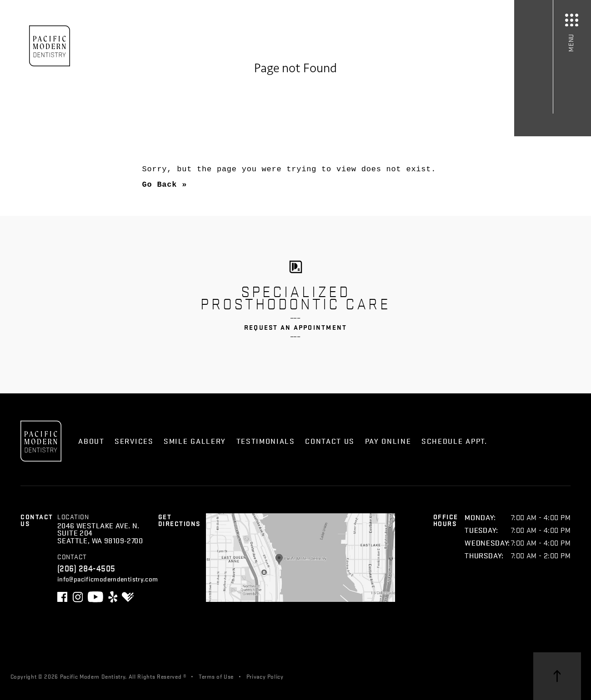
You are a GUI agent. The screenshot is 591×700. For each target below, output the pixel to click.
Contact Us (330, 441)
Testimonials (266, 441)
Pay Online (388, 441)
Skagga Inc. (348, 676)
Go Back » (165, 185)
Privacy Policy (265, 676)
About (91, 441)
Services (134, 441)
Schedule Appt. (454, 441)
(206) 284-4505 (86, 568)
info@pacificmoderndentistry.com (108, 578)
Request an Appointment (296, 327)
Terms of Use (216, 676)
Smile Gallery (195, 441)
